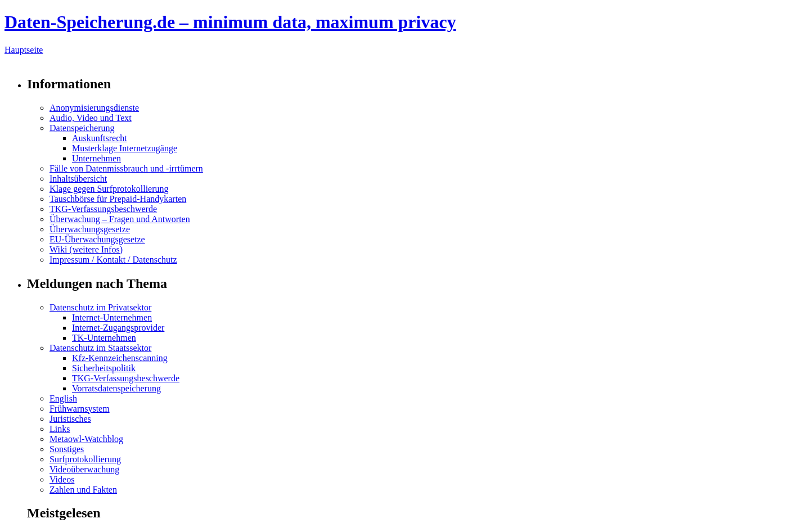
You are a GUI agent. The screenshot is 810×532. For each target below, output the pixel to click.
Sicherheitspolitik (104, 368)
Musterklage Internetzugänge (125, 148)
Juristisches (70, 419)
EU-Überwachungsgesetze (97, 239)
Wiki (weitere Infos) (86, 249)
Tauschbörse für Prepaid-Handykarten (118, 199)
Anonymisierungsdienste (94, 108)
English (63, 398)
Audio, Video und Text (91, 118)
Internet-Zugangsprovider (118, 328)
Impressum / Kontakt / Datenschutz (113, 260)
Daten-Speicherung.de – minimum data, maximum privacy (230, 22)
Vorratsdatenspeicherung (116, 388)
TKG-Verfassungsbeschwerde (103, 209)
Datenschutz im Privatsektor (100, 307)
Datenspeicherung (82, 128)
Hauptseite (24, 50)
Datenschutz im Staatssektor (100, 348)
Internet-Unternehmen (112, 317)
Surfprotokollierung (85, 459)
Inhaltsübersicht (78, 179)
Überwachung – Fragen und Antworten (120, 219)
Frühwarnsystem (80, 409)
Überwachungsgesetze (90, 229)
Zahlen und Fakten (83, 490)
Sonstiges (67, 449)
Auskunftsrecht (100, 138)
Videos (62, 479)
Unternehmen (96, 158)
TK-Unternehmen (104, 338)
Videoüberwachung (84, 469)
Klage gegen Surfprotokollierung (109, 189)
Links (60, 429)
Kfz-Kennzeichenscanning (120, 358)
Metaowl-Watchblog (86, 439)
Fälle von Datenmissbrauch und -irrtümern (126, 168)
